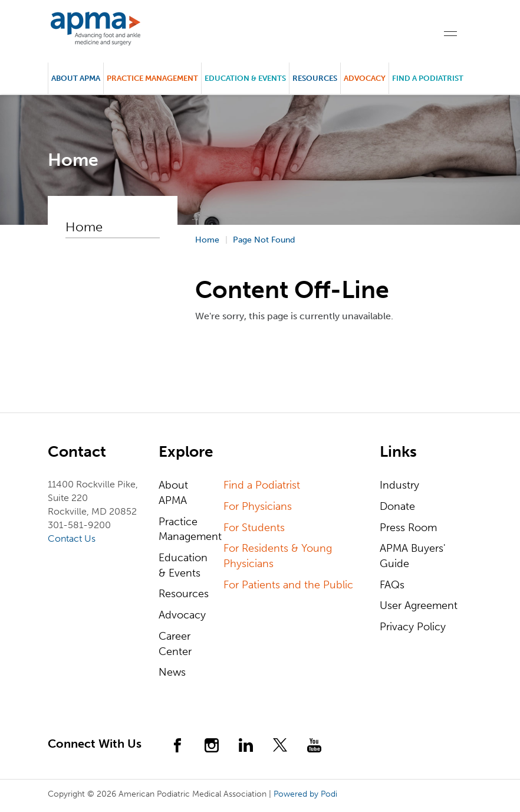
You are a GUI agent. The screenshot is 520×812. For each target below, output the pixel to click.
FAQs (392, 585)
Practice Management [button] (152, 78)
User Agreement (419, 605)
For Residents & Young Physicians (278, 556)
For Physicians (258, 506)
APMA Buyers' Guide (413, 556)
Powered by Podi (305, 794)
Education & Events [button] (245, 78)
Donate (397, 506)
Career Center (175, 644)
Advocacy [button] (365, 78)
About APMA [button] (76, 78)
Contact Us (72, 538)
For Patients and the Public (288, 585)
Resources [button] (315, 78)
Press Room (408, 528)
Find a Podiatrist (428, 78)
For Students (254, 528)
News (172, 672)
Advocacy (182, 615)
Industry (399, 485)
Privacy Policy (413, 627)
